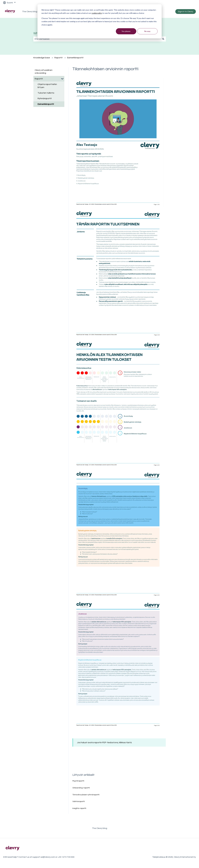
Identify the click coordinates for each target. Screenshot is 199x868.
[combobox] (97, 39)
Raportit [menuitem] (39, 79)
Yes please (126, 31)
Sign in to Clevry (186, 12)
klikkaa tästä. (126, 743)
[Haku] (163, 39)
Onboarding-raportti (81, 788)
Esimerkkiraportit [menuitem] (46, 104)
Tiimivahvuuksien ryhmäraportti (86, 795)
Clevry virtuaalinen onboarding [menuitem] (44, 72)
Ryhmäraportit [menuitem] (45, 98)
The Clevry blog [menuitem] (100, 828)
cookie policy (97, 13)
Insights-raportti (79, 808)
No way (147, 31)
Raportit (59, 58)
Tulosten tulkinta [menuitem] (46, 93)
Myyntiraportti (78, 781)
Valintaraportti (79, 801)
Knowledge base (42, 58)
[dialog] (100, 21)
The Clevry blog (30, 12)
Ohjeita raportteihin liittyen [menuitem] (47, 86)
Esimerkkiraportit (75, 58)
